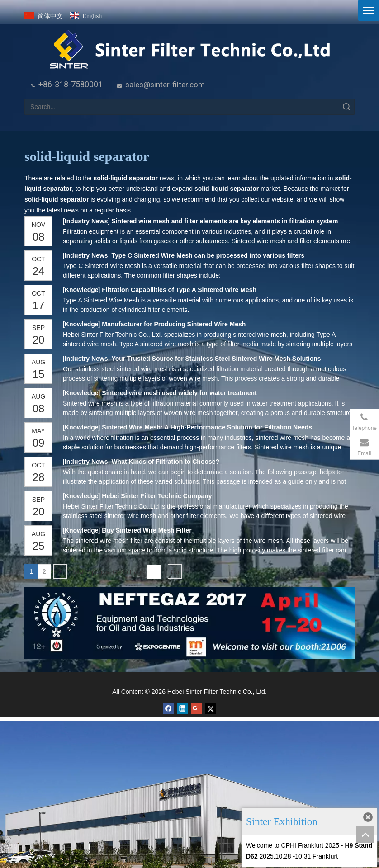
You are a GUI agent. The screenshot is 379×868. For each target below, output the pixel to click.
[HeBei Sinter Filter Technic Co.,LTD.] (190, 50)
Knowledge (81, 290)
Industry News (86, 221)
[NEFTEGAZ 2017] (189, 623)
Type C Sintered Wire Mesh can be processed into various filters (208, 255)
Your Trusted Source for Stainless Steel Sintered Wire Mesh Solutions (216, 359)
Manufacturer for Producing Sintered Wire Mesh (174, 324)
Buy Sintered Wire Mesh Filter (147, 530)
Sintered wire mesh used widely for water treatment (179, 393)
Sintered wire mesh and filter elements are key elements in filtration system (225, 221)
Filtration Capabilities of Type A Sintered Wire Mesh (179, 290)
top (365, 834)
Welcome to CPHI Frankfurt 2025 (293, 845)
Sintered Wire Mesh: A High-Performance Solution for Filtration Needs (207, 427)
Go (175, 572)
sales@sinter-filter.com (165, 85)
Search (346, 107)
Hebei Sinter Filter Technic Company (157, 496)
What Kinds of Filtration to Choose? (165, 462)
